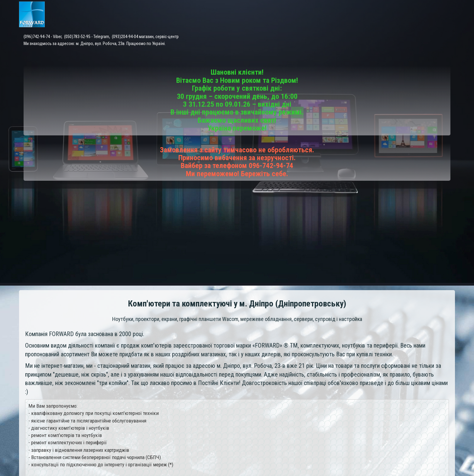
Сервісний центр (286, 15)
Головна (202, 15)
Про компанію (440, 15)
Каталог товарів (239, 15)
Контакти (377, 15)
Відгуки (406, 15)
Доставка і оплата (336, 15)
